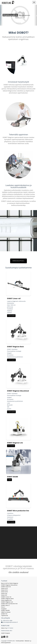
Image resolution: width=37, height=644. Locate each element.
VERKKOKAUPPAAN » (19, 261)
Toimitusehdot (20, 641)
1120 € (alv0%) (11, 316)
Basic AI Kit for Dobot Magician (10, 583)
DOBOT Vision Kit (6, 587)
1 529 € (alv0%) (11, 412)
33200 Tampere (6, 633)
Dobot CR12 (4, 590)
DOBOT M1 (4, 614)
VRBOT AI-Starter (6, 612)
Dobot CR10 (4, 588)
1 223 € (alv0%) (11, 360)
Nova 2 (3, 607)
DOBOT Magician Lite (15, 443)
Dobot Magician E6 (6, 600)
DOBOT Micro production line (18, 511)
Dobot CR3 (4, 593)
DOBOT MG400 (12, 477)
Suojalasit (4, 609)
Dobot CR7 (4, 595)
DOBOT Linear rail (14, 298)
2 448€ (9, 480)
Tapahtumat (5, 615)
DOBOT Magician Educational (18, 391)
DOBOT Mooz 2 (5, 605)
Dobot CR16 (4, 592)
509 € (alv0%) (11, 522)
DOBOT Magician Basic (15, 347)
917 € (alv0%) (11, 446)
